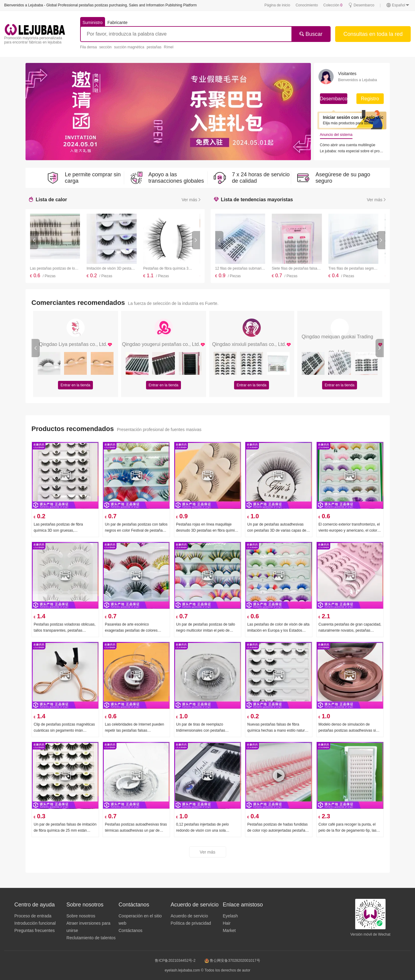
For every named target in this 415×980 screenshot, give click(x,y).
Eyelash (230, 916)
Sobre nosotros (81, 916)
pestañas (154, 47)
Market (229, 930)
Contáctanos (130, 930)
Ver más (191, 200)
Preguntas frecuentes (34, 930)
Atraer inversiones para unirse (88, 927)
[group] (168, 112)
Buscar (311, 34)
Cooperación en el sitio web (140, 920)
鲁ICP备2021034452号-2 (175, 961)
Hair (227, 923)
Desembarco (361, 5)
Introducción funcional (35, 923)
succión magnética (129, 47)
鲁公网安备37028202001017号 (232, 961)
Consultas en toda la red (373, 34)
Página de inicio (277, 5)
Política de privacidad (191, 923)
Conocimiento (307, 5)
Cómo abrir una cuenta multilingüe (348, 145)
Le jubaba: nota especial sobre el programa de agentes (352, 151)
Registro (370, 99)
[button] (34, 240)
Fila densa (88, 47)
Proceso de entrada (33, 916)
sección (105, 47)
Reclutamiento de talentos (91, 938)
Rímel (169, 47)
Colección (333, 5)
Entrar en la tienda (75, 385)
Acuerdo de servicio (189, 916)
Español (398, 5)
